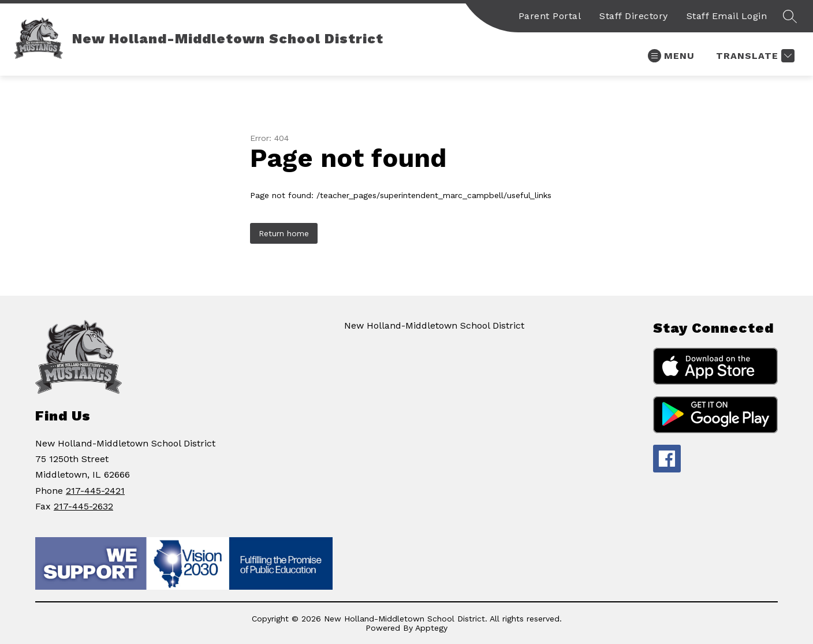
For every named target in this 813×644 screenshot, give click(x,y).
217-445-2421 (95, 491)
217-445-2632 (83, 506)
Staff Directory (634, 16)
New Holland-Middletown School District (434, 325)
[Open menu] (671, 56)
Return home (284, 233)
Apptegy (431, 628)
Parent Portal (550, 16)
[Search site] (790, 16)
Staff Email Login (727, 16)
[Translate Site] (754, 56)
